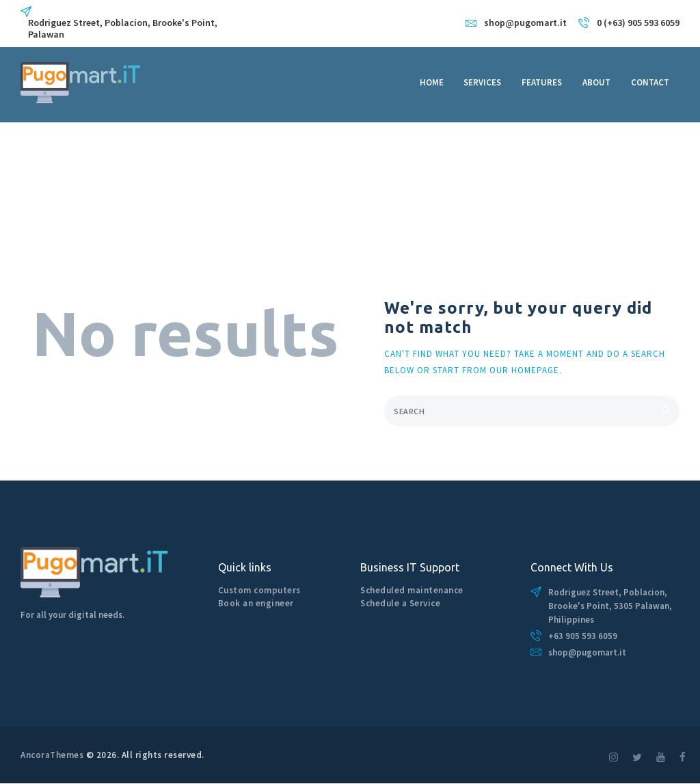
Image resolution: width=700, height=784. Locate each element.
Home (33, 200)
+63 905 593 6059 (583, 636)
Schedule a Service (400, 603)
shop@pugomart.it (587, 652)
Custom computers (259, 590)
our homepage (524, 370)
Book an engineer (256, 603)
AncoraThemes (52, 755)
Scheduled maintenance (412, 590)
